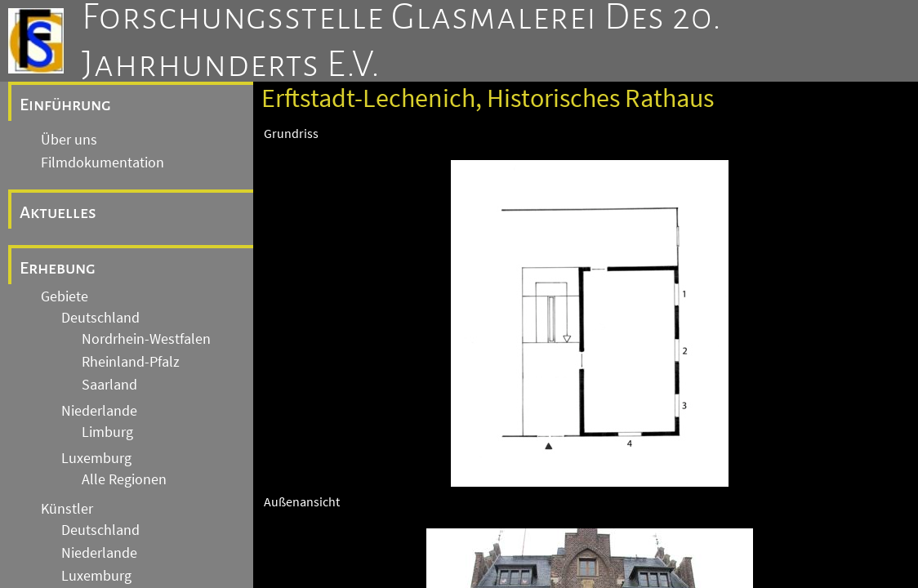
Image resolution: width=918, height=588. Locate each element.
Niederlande (99, 411)
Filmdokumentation (102, 163)
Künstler (67, 509)
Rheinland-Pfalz (131, 362)
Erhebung (58, 268)
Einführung (65, 105)
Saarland (109, 385)
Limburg (107, 432)
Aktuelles (58, 212)
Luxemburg (96, 458)
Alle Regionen (124, 479)
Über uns (69, 140)
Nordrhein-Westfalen (146, 339)
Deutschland (100, 318)
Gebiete (65, 296)
